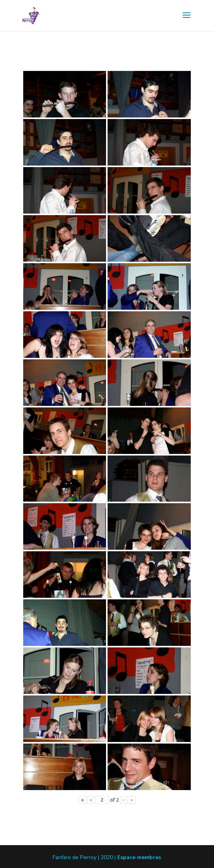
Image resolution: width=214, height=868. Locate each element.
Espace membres (139, 857)
